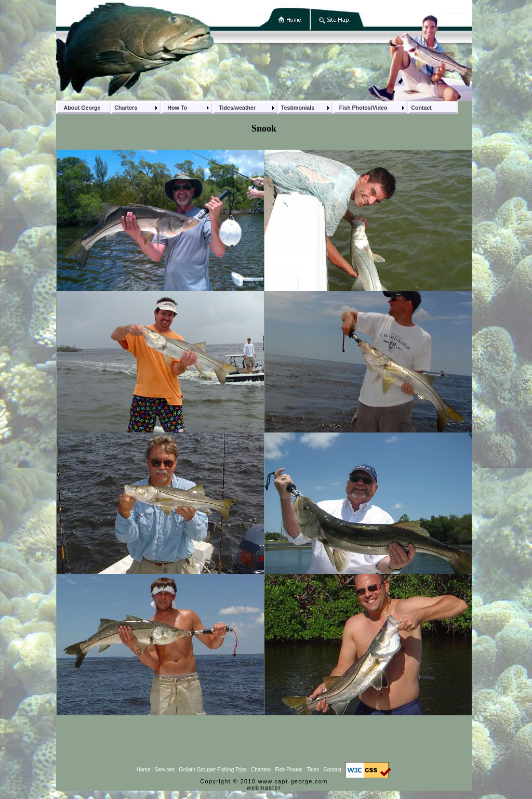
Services (165, 770)
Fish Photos (289, 770)
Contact (332, 770)
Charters (261, 770)
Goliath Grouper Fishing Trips (213, 770)
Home (144, 770)
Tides (313, 770)
